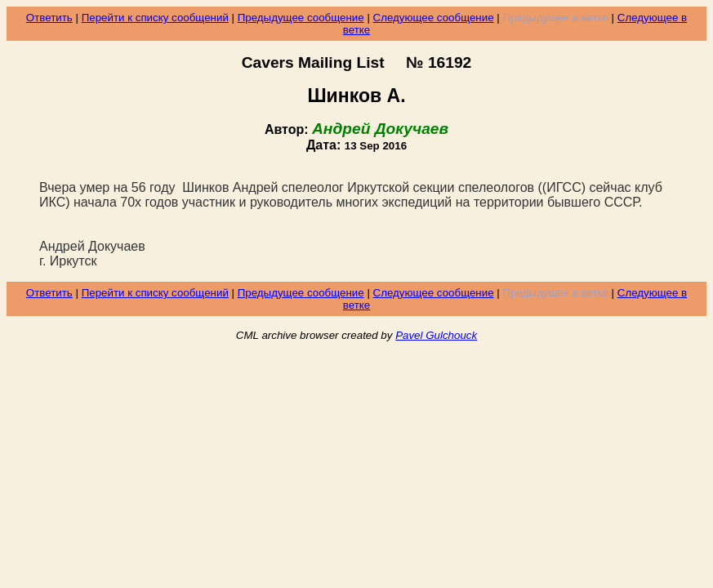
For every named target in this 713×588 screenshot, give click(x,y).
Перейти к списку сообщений (155, 18)
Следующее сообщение (434, 18)
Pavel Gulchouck (436, 335)
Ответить (49, 18)
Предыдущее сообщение (301, 18)
